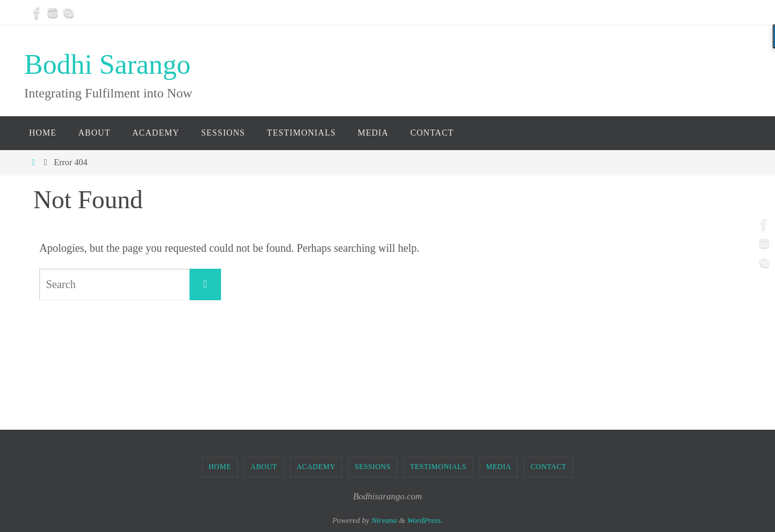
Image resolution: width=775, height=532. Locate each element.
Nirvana (384, 520)
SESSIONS (373, 467)
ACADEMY (316, 467)
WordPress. (425, 520)
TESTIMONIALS (438, 467)
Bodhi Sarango (107, 64)
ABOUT (264, 467)
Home (219, 467)
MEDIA (499, 467)
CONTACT (548, 467)
